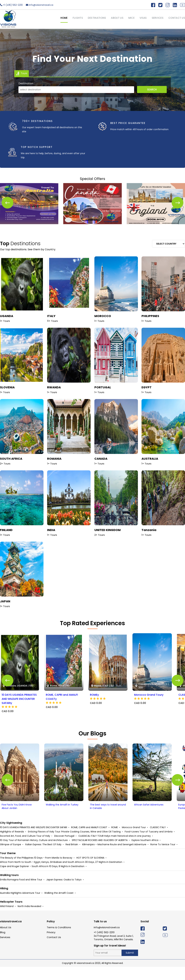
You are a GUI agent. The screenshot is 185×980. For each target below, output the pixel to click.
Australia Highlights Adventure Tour (20, 906)
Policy (51, 935)
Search (152, 89)
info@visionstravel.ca (40, 5)
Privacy (51, 945)
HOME (64, 18)
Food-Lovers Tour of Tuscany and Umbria (149, 845)
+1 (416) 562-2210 (11, 5)
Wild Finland (7, 919)
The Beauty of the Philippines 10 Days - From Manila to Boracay (36, 871)
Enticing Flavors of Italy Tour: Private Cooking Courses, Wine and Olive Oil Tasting (74, 845)
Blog (3, 945)
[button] (178, 203)
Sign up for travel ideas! (110, 959)
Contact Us (54, 950)
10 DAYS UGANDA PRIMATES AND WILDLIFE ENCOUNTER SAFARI (34, 840)
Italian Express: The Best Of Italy (43, 858)
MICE (131, 18)
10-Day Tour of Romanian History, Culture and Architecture (34, 853)
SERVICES (158, 18)
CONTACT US (177, 18)
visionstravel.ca (11, 935)
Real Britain (72, 858)
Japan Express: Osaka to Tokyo (64, 893)
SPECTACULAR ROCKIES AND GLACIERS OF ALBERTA (100, 853)
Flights (78, 18)
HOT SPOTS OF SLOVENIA (90, 871)
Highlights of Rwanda (12, 845)
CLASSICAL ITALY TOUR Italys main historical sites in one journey (115, 849)
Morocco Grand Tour (134, 840)
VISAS (143, 18)
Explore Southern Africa (145, 853)
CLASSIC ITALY (158, 840)
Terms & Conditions (59, 940)
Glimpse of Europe (11, 858)
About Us (6, 940)
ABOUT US (117, 18)
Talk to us (100, 935)
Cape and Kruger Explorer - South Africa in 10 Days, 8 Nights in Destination (42, 879)
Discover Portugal (64, 849)
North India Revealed (29, 919)
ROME (115, 840)
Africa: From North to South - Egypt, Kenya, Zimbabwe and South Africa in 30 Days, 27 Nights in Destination (61, 875)
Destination (26, 83)
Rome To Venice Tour (163, 858)
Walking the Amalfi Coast (59, 906)
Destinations (97, 18)
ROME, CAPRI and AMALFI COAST (89, 840)
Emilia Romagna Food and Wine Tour (21, 893)
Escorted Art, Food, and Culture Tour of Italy (25, 849)
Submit (130, 966)
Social (145, 935)
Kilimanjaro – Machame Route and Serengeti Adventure (114, 858)
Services (5, 950)
